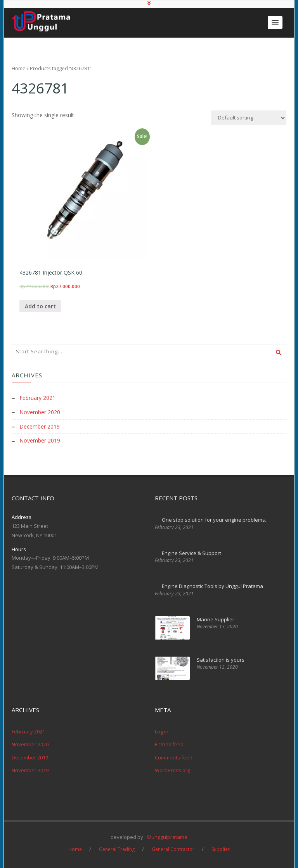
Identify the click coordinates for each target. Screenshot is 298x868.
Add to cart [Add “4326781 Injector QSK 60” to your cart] (40, 307)
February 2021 (37, 399)
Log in (162, 731)
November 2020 (40, 412)
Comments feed (174, 757)
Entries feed (169, 744)
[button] (275, 22)
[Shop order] (249, 118)
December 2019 (40, 426)
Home (19, 68)
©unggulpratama (167, 836)
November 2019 (40, 440)
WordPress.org (172, 770)
